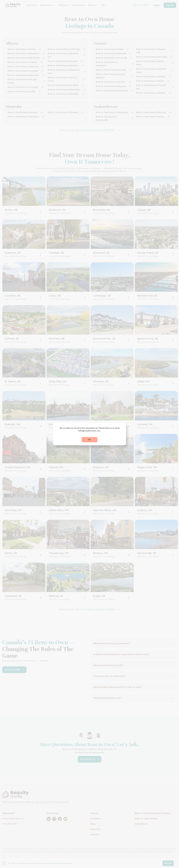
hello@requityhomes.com (89, 431)
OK (89, 440)
